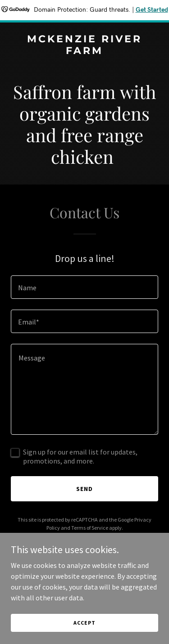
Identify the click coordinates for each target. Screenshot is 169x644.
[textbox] (84, 287)
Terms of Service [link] (90, 528)
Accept (84, 623)
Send (84, 489)
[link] (84, 51)
